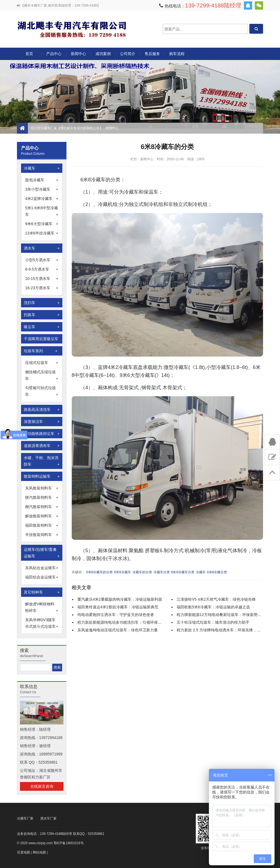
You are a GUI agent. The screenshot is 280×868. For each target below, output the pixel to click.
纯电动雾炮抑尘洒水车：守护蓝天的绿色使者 (116, 615)
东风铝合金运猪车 (42, 568)
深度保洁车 (42, 422)
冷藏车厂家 (25, 818)
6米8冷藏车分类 (183, 572)
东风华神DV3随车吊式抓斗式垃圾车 (42, 624)
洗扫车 (42, 303)
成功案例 (103, 54)
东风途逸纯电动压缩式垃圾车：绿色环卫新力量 (118, 630)
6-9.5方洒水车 (42, 269)
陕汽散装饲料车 (42, 497)
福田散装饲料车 (42, 525)
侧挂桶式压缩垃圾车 (42, 376)
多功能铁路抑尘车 (42, 434)
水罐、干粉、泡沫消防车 (42, 462)
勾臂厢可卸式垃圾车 (42, 392)
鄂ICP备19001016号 (68, 843)
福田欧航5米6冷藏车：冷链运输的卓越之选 (213, 607)
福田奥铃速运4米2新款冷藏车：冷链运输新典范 (118, 607)
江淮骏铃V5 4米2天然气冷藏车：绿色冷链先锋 (216, 599)
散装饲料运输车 (42, 476)
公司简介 (128, 54)
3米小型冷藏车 (42, 189)
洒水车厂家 (48, 818)
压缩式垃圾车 (42, 363)
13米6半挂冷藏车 (42, 233)
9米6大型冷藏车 (42, 224)
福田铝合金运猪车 (42, 577)
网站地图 (39, 852)
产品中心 (54, 56)
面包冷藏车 (42, 180)
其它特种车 (42, 592)
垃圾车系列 (41, 351)
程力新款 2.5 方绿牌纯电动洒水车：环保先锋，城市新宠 (224, 630)
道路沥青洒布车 (42, 446)
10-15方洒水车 (42, 279)
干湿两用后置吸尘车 (42, 340)
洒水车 (42, 248)
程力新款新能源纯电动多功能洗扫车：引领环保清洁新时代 (127, 622)
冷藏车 (42, 168)
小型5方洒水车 (42, 260)
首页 (29, 54)
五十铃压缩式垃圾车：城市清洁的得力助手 (213, 622)
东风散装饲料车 (42, 488)
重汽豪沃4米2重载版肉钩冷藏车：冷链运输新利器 (120, 599)
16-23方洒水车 (42, 288)
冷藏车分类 (162, 572)
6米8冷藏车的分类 (99, 572)
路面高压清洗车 (42, 409)
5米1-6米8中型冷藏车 (42, 212)
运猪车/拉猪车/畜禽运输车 (42, 553)
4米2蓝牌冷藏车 (42, 199)
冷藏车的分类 (142, 572)
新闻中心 (78, 54)
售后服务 (152, 54)
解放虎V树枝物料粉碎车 (42, 608)
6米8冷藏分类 (217, 572)
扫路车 (42, 315)
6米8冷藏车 (122, 572)
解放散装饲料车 (42, 516)
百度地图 (24, 852)
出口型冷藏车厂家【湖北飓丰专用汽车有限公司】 (72, 29)
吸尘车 (42, 327)
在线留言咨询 (42, 786)
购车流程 (177, 54)
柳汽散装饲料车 (42, 507)
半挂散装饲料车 (42, 535)
